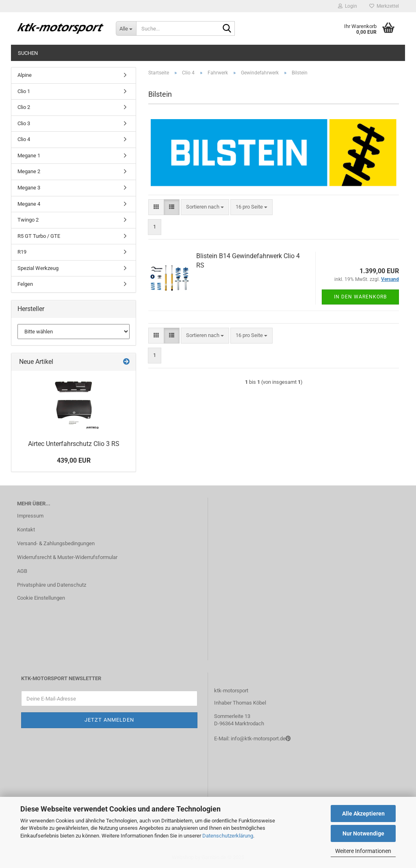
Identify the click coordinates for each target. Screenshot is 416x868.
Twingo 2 (28, 220)
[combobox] (205, 207)
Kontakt (26, 530)
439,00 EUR (74, 460)
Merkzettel (384, 6)
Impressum (30, 516)
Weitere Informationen (363, 851)
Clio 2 (24, 107)
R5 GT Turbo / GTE (39, 236)
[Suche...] (126, 28)
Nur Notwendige (363, 833)
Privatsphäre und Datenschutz (52, 585)
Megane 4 (29, 204)
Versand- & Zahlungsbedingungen (56, 543)
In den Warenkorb (360, 297)
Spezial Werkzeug (38, 268)
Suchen (28, 53)
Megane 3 (29, 188)
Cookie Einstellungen (41, 598)
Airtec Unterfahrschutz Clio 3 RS (74, 444)
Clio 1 (24, 91)
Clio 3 (24, 123)
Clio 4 (24, 139)
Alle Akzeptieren (363, 814)
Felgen (25, 284)
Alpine (25, 75)
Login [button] (348, 6)
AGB (22, 571)
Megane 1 (29, 156)
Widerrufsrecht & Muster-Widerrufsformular (67, 557)
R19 (22, 252)
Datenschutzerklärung (228, 836)
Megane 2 (29, 171)
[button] (156, 207)
